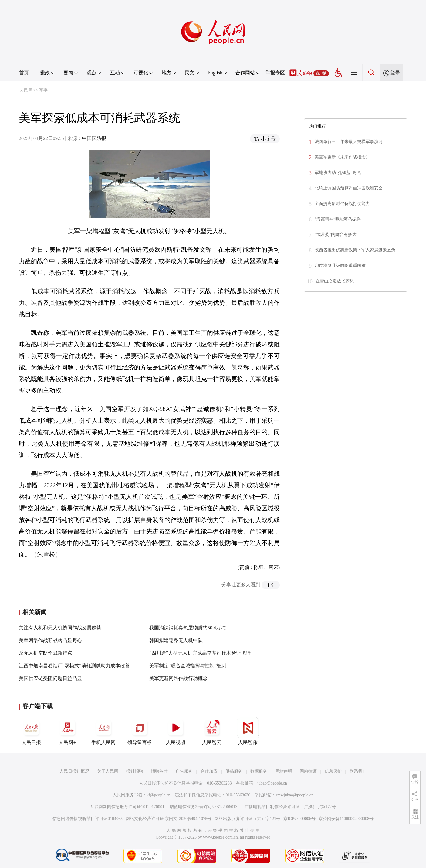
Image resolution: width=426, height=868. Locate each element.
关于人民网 (108, 771)
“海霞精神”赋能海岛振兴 (338, 219)
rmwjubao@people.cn (295, 795)
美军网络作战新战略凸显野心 (50, 640)
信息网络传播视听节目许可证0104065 (88, 819)
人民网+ (67, 731)
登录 (395, 73)
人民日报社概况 (74, 771)
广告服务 (184, 771)
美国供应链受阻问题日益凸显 (50, 678)
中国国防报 (94, 138)
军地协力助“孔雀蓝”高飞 (338, 173)
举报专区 (275, 73)
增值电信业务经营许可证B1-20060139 (205, 807)
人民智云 (212, 731)
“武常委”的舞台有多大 (336, 235)
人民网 (26, 90)
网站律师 (308, 771)
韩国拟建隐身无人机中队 (176, 640)
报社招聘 (135, 771)
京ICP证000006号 (299, 819)
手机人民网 (103, 731)
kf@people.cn (159, 795)
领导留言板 (140, 731)
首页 (24, 73)
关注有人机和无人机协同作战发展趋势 (60, 628)
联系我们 (358, 771)
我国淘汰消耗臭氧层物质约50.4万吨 (188, 628)
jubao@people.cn (272, 783)
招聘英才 (159, 771)
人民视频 (176, 731)
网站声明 (284, 771)
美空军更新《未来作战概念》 (342, 157)
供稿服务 (234, 771)
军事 (43, 90)
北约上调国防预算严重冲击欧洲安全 (349, 188)
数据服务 (259, 771)
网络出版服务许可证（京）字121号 (247, 819)
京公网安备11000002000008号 (346, 819)
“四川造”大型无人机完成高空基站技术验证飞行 (200, 653)
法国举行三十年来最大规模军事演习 (349, 142)
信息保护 (333, 771)
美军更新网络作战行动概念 (178, 678)
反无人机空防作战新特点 (46, 653)
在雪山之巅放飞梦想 (335, 281)
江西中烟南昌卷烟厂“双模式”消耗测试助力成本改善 (74, 666)
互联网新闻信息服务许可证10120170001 (127, 807)
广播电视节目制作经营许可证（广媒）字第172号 (290, 807)
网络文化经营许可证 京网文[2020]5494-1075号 (169, 819)
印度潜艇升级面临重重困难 (340, 266)
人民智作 (248, 731)
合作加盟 (209, 771)
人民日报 (31, 731)
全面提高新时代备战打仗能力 (342, 204)
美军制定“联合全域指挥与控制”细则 (188, 666)
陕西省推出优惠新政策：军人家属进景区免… (357, 250)
